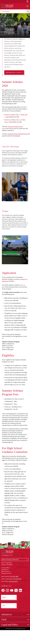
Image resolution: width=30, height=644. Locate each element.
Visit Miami (6, 11)
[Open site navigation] (27, 6)
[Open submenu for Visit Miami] (28, 11)
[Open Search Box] (28, 2)
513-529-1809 (14, 576)
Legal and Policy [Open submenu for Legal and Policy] (10, 625)
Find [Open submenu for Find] (4, 619)
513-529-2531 (17, 579)
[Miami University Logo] (7, 6)
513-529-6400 (13, 581)
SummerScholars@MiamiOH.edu (18, 134)
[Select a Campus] (15, 560)
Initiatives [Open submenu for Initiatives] (7, 614)
